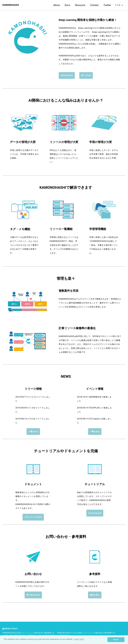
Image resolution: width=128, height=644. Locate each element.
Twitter (107, 5)
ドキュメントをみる (33, 518)
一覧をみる (33, 432)
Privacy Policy (11, 629)
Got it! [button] (116, 640)
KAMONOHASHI (11, 5)
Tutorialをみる (95, 514)
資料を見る (95, 597)
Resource (80, 5)
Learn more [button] (79, 640)
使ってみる (86, 76)
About (56, 5)
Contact (94, 5)
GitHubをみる (67, 76)
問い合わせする (33, 597)
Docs (67, 5)
